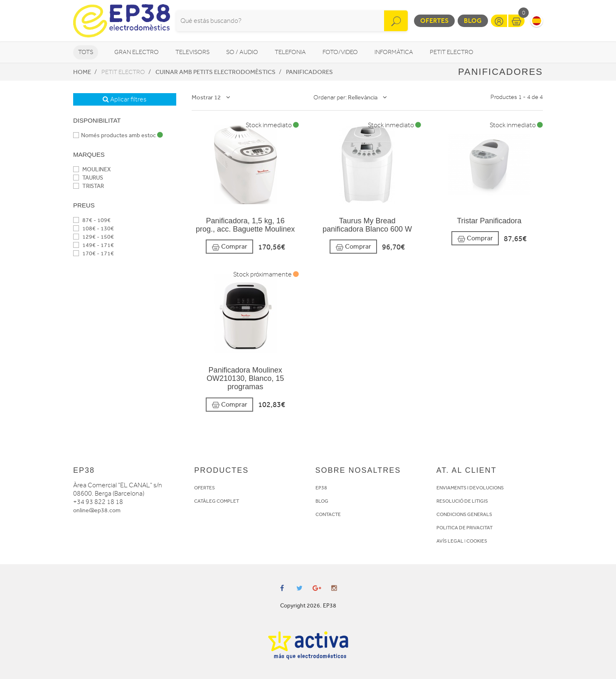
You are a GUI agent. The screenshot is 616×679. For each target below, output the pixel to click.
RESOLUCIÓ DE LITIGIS (462, 501)
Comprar (229, 247)
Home (82, 72)
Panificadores (309, 72)
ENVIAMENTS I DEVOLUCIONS (470, 488)
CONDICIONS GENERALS (464, 514)
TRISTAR (89, 186)
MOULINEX (92, 169)
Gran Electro (137, 52)
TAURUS (88, 178)
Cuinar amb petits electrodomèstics (216, 72)
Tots (86, 52)
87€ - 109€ (92, 220)
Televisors (192, 52)
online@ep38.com (97, 510)
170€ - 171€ (94, 253)
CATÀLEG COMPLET (217, 501)
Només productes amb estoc (118, 135)
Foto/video (340, 52)
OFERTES (205, 488)
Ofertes (434, 21)
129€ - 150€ (94, 237)
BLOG (322, 501)
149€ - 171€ (94, 245)
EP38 (321, 488)
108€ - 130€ (94, 228)
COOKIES (477, 541)
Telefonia (290, 52)
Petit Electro (452, 52)
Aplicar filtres (124, 99)
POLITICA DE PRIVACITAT (464, 528)
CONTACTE (328, 514)
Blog (473, 21)
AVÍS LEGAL (450, 541)
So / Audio (242, 52)
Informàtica (394, 52)
